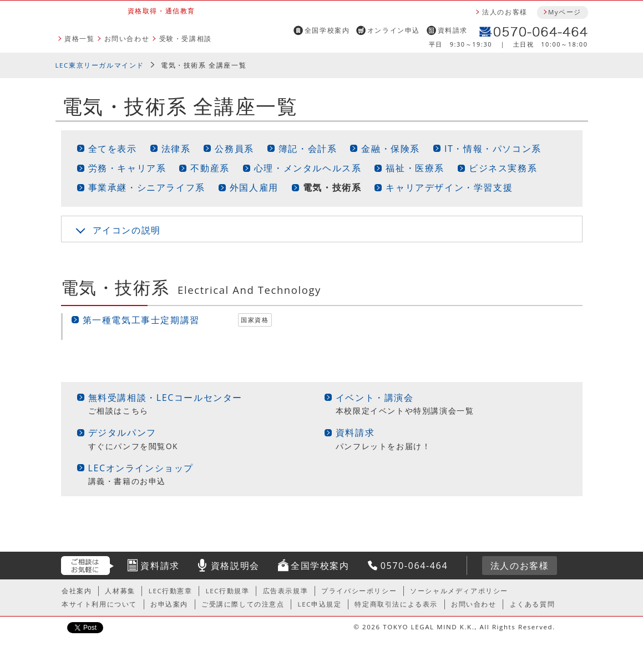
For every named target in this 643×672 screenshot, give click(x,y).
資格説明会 (235, 566)
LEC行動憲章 (171, 591)
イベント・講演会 (375, 398)
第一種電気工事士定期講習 (141, 320)
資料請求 (453, 30)
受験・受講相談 (186, 39)
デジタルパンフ (122, 432)
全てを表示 (113, 149)
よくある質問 (533, 604)
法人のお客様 (505, 12)
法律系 (176, 149)
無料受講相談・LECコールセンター (166, 398)
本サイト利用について (99, 604)
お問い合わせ (127, 39)
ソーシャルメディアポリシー (459, 591)
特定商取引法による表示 (396, 604)
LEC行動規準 (228, 591)
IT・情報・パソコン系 (493, 149)
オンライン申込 (394, 30)
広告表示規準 (286, 591)
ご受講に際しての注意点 (243, 604)
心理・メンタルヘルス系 (308, 168)
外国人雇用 (254, 187)
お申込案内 (169, 604)
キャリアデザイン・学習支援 (449, 187)
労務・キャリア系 (127, 168)
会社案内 (77, 591)
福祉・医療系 (415, 168)
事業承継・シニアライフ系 (147, 187)
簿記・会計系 (308, 149)
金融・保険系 (391, 149)
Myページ (565, 12)
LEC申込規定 (320, 604)
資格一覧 (79, 39)
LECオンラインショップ (141, 468)
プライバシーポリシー (359, 591)
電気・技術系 (332, 187)
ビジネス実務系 (503, 168)
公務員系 (234, 149)
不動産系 (210, 168)
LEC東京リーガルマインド (100, 65)
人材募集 (120, 591)
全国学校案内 (327, 30)
